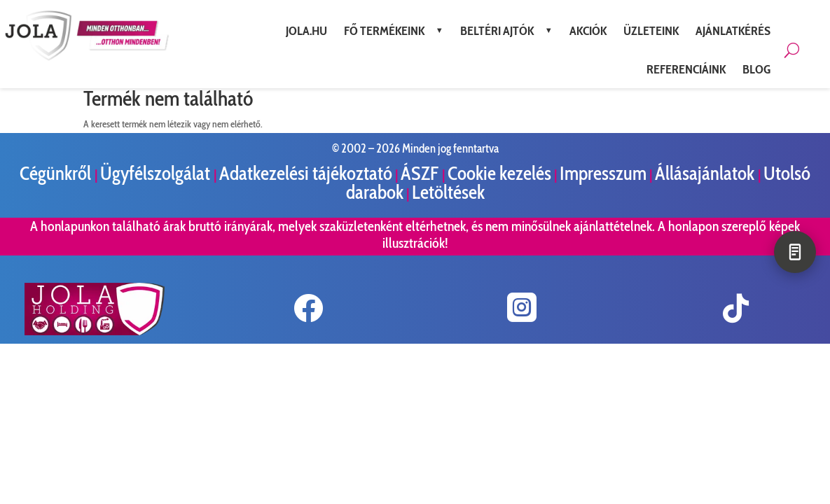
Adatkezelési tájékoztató (306, 173)
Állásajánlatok (706, 173)
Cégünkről (57, 173)
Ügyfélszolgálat (157, 173)
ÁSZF (421, 173)
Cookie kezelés (499, 173)
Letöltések (448, 192)
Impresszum (603, 173)
